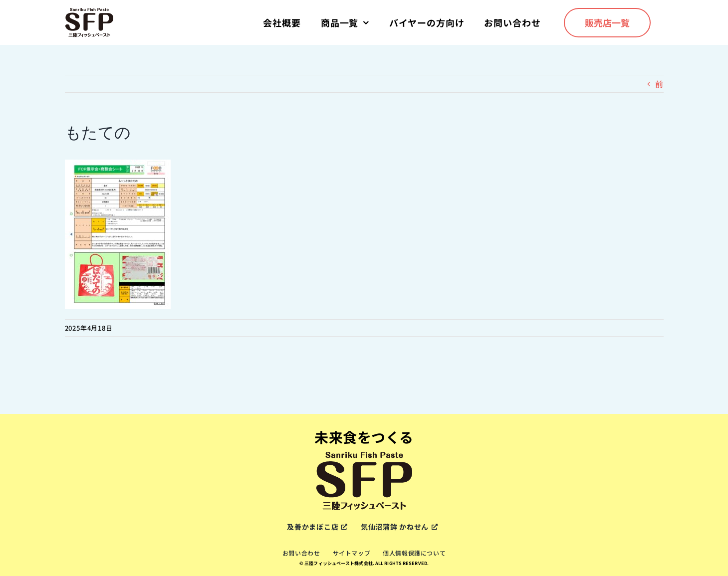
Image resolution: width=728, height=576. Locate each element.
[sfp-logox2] (89, 11)
